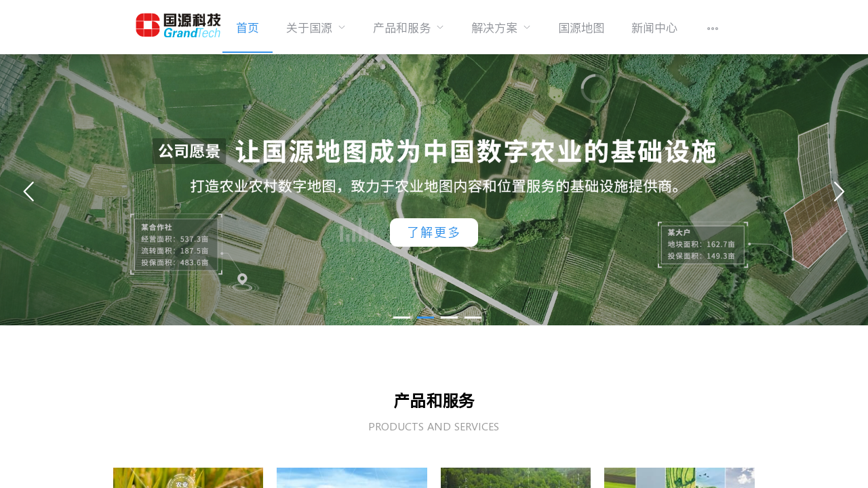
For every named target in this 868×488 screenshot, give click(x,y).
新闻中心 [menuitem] (654, 28)
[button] (402, 318)
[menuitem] (316, 27)
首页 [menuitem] (248, 28)
